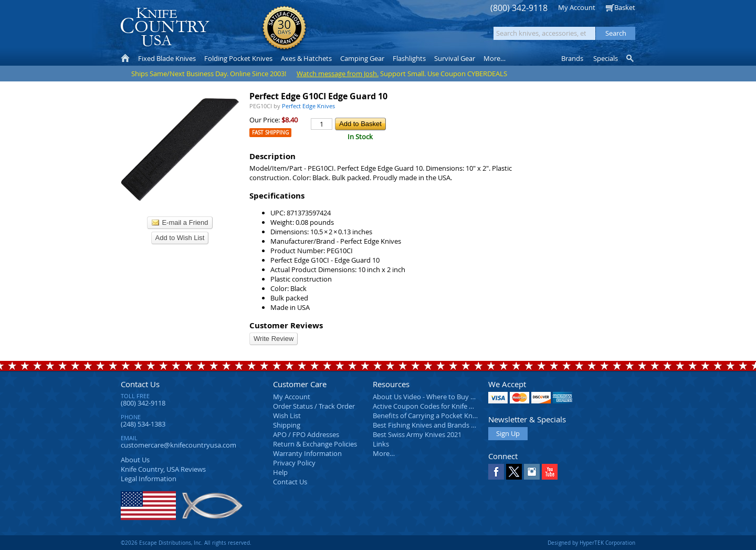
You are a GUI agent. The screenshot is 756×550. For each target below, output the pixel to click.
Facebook (496, 472)
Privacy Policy (294, 463)
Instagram (532, 472)
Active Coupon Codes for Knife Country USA (441, 406)
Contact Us (140, 384)
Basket (625, 7)
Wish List (287, 416)
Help (280, 472)
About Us (135, 460)
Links (381, 444)
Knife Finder (631, 58)
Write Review (274, 339)
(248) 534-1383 (143, 424)
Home (125, 58)
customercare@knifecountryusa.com (178, 445)
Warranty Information (307, 453)
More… (384, 453)
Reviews (163, 469)
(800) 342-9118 (519, 8)
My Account (577, 7)
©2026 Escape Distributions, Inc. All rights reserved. (186, 543)
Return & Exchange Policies (315, 444)
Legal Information (149, 479)
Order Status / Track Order (314, 406)
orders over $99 (343, 32)
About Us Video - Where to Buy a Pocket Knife (444, 397)
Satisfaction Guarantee (284, 29)
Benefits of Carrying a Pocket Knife (426, 416)
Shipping (287, 425)
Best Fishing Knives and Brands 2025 (429, 425)
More (495, 58)
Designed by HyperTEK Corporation (591, 543)
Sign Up (508, 433)
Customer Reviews (286, 325)
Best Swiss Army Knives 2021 (417, 434)
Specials (606, 58)
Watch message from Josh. (338, 74)
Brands (572, 58)
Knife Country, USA (165, 27)
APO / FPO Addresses (306, 434)
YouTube (550, 472)
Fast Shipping (270, 133)
